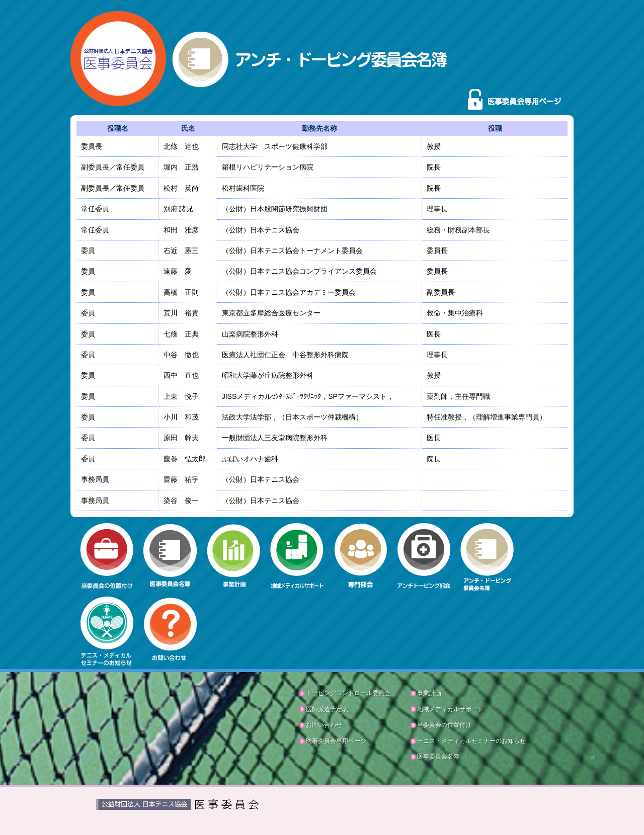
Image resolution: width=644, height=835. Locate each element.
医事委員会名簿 (438, 757)
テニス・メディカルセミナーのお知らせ (471, 741)
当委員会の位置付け (444, 725)
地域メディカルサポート (450, 709)
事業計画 (429, 693)
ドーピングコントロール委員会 (348, 693)
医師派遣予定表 (327, 709)
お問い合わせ (324, 725)
